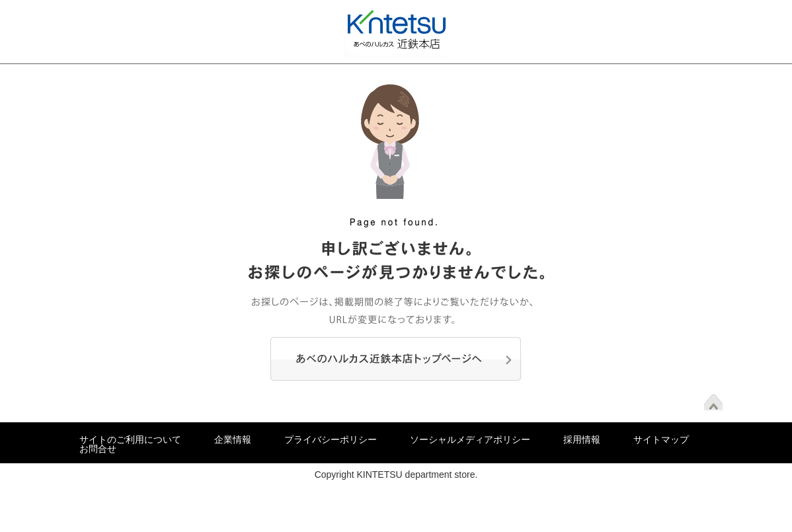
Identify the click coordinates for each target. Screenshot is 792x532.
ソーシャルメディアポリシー (470, 439)
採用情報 (582, 439)
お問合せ (98, 449)
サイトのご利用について (130, 439)
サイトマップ (661, 439)
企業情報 (233, 439)
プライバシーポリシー (331, 439)
